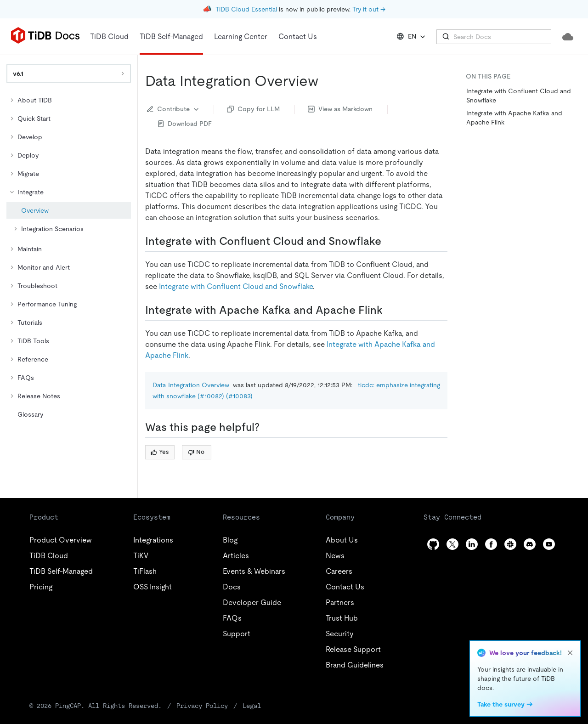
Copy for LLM (253, 109)
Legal (252, 706)
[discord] (530, 544)
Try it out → (369, 9)
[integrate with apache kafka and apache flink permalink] (390, 310)
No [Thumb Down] (196, 452)
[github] (433, 544)
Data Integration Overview (191, 385)
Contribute (174, 109)
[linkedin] (472, 544)
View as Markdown (340, 109)
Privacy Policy (202, 706)
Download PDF (185, 124)
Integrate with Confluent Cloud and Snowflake (236, 286)
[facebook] (491, 544)
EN (412, 37)
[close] (570, 653)
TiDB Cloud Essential (246, 9)
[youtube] (549, 544)
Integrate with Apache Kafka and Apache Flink (514, 118)
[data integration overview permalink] (326, 81)
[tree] (69, 257)
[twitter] (452, 544)
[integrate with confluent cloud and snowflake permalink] (389, 241)
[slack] (510, 544)
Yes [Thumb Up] (160, 452)
